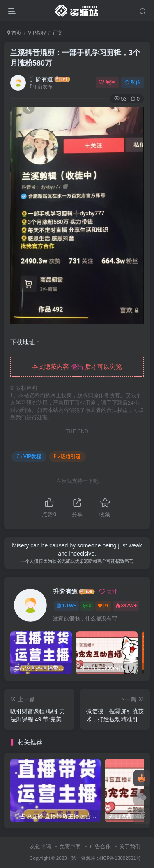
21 (103, 606)
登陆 (77, 366)
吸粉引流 (67, 456)
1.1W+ (66, 606)
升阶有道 (41, 79)
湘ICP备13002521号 (119, 858)
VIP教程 (37, 33)
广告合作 (100, 846)
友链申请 (41, 846)
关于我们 (130, 846)
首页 (14, 33)
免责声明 (70, 846)
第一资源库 (83, 858)
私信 (132, 82)
